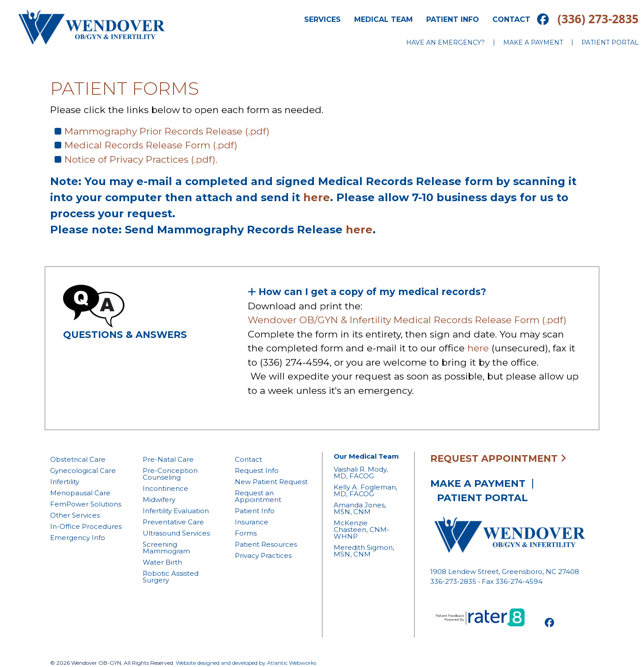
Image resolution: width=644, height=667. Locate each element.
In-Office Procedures (86, 526)
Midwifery (159, 500)
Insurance (252, 522)
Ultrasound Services (176, 533)
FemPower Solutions (86, 504)
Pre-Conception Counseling (170, 474)
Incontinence (165, 488)
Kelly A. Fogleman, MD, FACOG (365, 490)
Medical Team (383, 19)
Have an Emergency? (445, 42)
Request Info (257, 471)
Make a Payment (533, 42)
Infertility (65, 482)
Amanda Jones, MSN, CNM (360, 508)
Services (322, 19)
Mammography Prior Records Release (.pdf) (167, 131)
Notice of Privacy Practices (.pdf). (141, 159)
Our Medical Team (366, 456)
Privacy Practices (263, 555)
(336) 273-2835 (598, 19)
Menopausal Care (80, 493)
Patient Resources (266, 544)
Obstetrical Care (78, 459)
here (317, 197)
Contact (511, 19)
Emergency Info (78, 538)
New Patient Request (271, 482)
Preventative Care (173, 522)
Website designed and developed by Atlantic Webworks (246, 663)
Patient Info (453, 19)
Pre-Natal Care (168, 459)
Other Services (75, 515)
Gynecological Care (83, 471)
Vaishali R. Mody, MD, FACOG (361, 473)
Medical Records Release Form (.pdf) (151, 145)
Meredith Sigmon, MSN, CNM (364, 551)
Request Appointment (498, 458)
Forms (246, 533)
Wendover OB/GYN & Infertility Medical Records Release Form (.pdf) (409, 320)
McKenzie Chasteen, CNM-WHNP (362, 530)
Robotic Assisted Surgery (171, 577)
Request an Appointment (258, 496)
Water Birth (162, 562)
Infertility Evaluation (176, 511)
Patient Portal (610, 42)
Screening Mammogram (166, 548)
